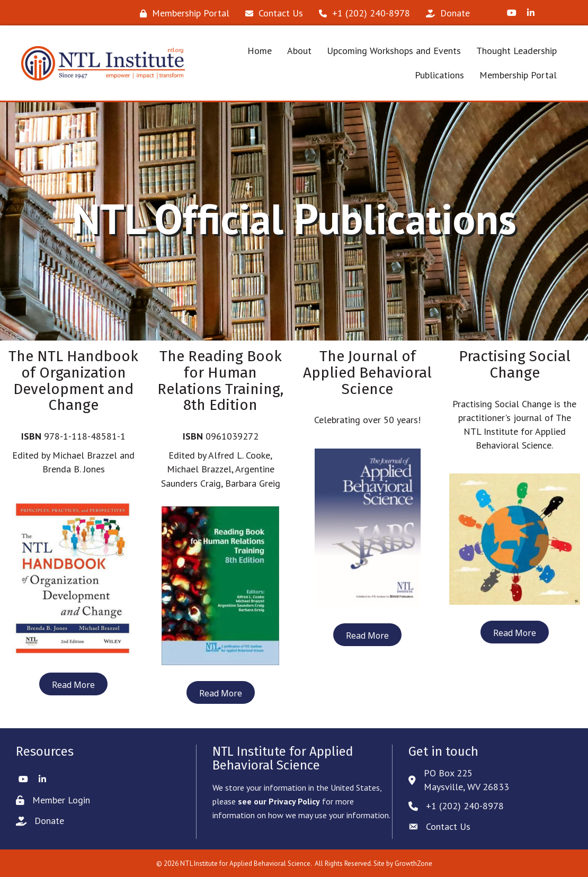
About (299, 51)
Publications (439, 75)
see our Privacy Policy (279, 801)
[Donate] (445, 13)
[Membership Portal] (182, 13)
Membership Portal (518, 75)
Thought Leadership (516, 51)
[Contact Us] (271, 13)
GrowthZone (413, 863)
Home (260, 51)
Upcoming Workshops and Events (394, 51)
